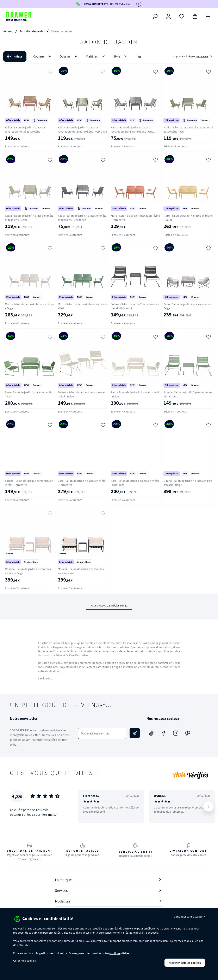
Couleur (43, 56)
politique (115, 953)
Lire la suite (45, 678)
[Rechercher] (155, 16)
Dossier (69, 56)
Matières (96, 56)
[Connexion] (168, 16)
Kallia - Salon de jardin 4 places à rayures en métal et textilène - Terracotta (25, 132)
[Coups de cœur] (182, 16)
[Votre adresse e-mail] (102, 733)
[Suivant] (208, 806)
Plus (139, 56)
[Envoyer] (135, 733)
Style (121, 56)
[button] (109, 56)
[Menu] (208, 16)
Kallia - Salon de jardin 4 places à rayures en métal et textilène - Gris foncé (132, 132)
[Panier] (195, 16)
